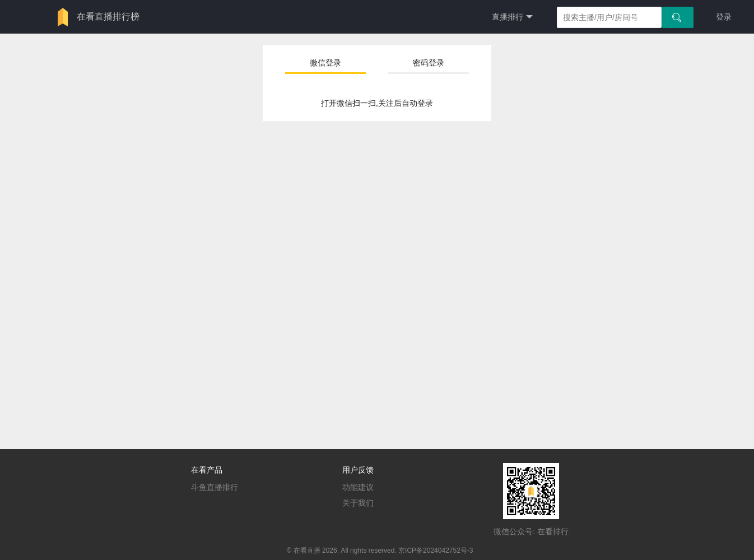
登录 (724, 17)
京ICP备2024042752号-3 (436, 550)
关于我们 (358, 503)
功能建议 (358, 487)
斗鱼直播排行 (215, 487)
